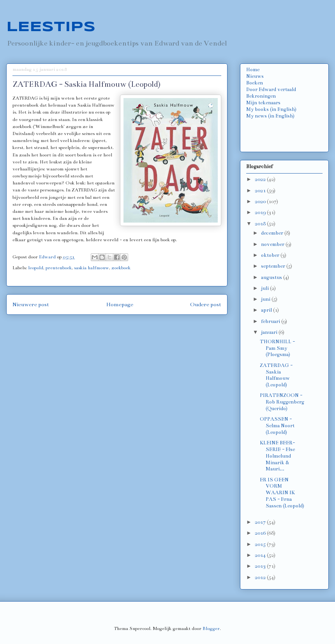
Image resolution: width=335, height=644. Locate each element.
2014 (261, 555)
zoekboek (121, 268)
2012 (261, 577)
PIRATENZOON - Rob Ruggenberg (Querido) (282, 402)
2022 (261, 179)
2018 (261, 224)
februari (271, 321)
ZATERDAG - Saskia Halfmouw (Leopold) (276, 375)
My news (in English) (270, 116)
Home (253, 70)
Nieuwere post (31, 304)
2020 (261, 202)
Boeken (255, 83)
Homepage (120, 304)
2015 (261, 544)
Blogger (211, 628)
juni (266, 299)
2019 (261, 212)
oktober (271, 255)
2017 (261, 522)
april (267, 310)
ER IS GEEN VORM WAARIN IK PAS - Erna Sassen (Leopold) (282, 493)
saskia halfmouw (92, 268)
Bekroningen (261, 96)
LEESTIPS (51, 27)
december (273, 233)
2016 (261, 533)
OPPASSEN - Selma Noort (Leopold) (277, 426)
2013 (261, 566)
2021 (261, 191)
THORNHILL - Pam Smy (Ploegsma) (277, 348)
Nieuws (255, 76)
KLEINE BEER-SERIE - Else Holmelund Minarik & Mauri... (277, 456)
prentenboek (59, 268)
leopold (36, 268)
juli (265, 288)
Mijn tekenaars (263, 103)
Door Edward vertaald (271, 89)
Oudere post (206, 304)
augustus (272, 277)
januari (270, 332)
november (273, 244)
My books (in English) (271, 109)
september (274, 266)
